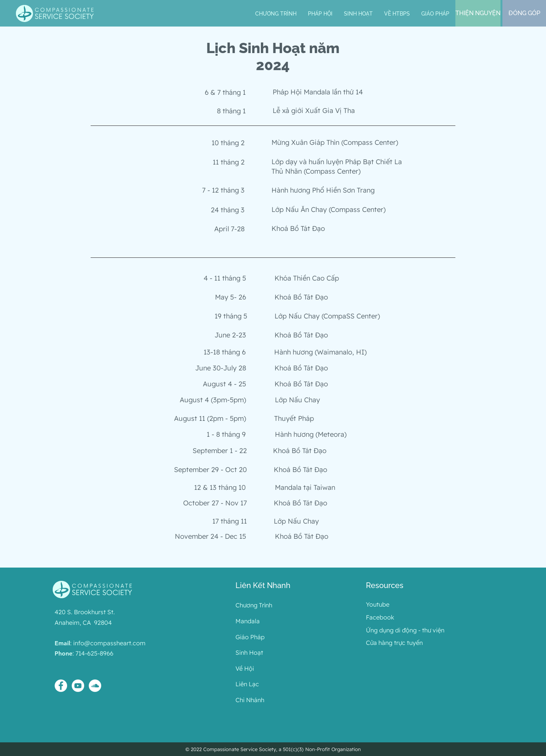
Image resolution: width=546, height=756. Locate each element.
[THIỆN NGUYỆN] (478, 13)
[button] (320, 14)
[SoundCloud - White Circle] (95, 686)
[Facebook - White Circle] (61, 686)
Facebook (380, 617)
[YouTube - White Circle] (78, 686)
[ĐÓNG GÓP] (524, 13)
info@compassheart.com (109, 643)
